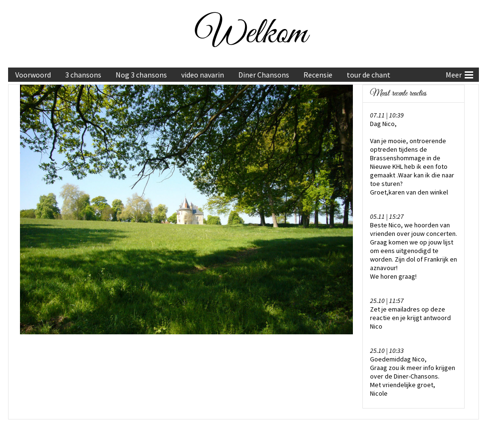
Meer (459, 74)
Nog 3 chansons (141, 75)
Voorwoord (33, 75)
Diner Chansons (264, 75)
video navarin (203, 75)
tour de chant (369, 75)
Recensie (318, 75)
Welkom (251, 34)
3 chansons (83, 75)
